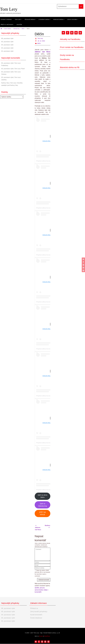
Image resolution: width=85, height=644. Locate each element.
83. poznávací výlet (8, 48)
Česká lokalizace (36, 618)
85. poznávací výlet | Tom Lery (12, 63)
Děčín (23, 29)
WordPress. (47, 636)
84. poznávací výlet (8, 45)
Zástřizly (4, 82)
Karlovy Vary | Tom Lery (10, 85)
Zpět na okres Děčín (42, 496)
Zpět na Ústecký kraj (42, 505)
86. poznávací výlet (8, 38)
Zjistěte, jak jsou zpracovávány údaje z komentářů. (41, 590)
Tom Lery (9, 9)
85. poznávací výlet (8, 42)
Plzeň (3, 71)
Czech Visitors (7, 29)
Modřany (47, 527)
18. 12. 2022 (41, 41)
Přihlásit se (34, 609)
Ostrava (4, 77)
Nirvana (41, 636)
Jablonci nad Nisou (42, 52)
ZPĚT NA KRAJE (42, 513)
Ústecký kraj (16, 29)
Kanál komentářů (36, 615)
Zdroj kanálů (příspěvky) (39, 612)
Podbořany (5, 65)
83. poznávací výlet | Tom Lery (12, 69)
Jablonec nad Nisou (38, 528)
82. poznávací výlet (8, 51)
